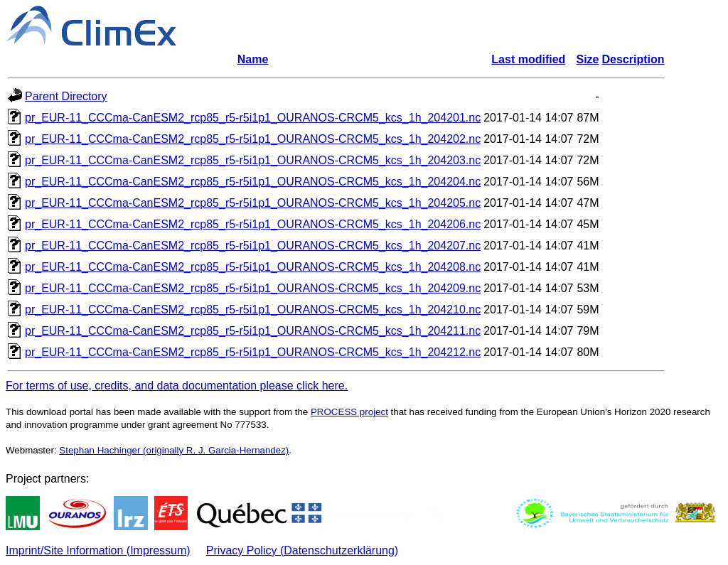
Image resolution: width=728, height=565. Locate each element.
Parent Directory (66, 96)
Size (588, 59)
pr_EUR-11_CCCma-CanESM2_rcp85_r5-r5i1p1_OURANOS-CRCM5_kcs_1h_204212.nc (253, 352)
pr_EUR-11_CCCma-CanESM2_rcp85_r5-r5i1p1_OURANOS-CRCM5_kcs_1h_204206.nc (253, 224)
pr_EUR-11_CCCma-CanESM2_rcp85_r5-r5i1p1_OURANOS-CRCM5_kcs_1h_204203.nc (253, 160)
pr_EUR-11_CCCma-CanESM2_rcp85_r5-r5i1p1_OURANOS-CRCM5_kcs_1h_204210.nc (253, 310)
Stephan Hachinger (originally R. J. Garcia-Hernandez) (174, 450)
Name (253, 59)
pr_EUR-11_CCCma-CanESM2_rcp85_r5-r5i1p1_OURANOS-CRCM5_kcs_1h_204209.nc (253, 288)
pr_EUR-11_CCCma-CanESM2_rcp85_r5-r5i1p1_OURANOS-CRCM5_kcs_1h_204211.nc (253, 331)
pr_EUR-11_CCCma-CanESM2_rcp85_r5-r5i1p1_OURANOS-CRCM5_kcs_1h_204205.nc (253, 203)
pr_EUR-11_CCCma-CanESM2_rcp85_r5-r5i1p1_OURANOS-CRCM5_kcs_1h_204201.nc (253, 118)
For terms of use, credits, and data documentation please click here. (177, 386)
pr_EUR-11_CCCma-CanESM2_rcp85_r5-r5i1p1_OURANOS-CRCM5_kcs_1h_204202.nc (253, 139)
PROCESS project (349, 412)
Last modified (528, 59)
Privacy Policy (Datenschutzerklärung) (302, 550)
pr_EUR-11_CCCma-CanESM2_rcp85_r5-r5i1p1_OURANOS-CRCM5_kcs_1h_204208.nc (253, 267)
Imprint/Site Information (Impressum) (98, 550)
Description (633, 59)
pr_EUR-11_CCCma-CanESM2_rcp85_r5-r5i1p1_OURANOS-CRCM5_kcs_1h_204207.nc (253, 246)
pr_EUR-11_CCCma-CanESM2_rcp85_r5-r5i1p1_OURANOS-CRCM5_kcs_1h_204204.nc (253, 182)
